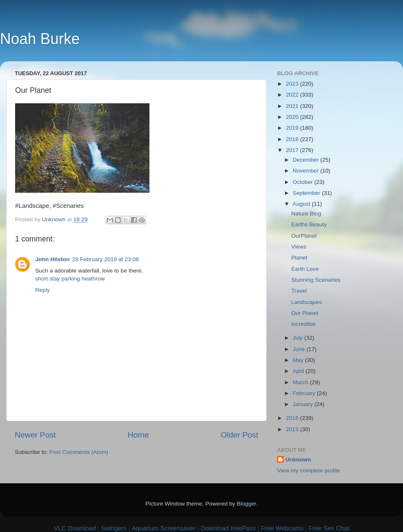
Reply (43, 290)
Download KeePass (228, 528)
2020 (293, 117)
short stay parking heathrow (70, 279)
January (304, 404)
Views (299, 247)
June (300, 349)
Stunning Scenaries (316, 280)
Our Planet (305, 313)
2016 (293, 418)
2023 (293, 84)
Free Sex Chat (329, 528)
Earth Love (305, 269)
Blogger (246, 504)
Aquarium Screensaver (164, 528)
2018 (293, 139)
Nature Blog (306, 214)
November (306, 171)
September (307, 193)
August (302, 204)
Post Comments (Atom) (79, 452)
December (306, 160)
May (299, 360)
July (298, 338)
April (299, 371)
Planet (299, 258)
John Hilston (52, 259)
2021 (293, 106)
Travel (299, 291)
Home (138, 435)
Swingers (114, 528)
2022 (293, 95)
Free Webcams (282, 528)
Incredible (304, 324)
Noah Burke (40, 39)
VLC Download (75, 528)
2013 (293, 429)
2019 (293, 128)
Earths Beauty (309, 224)
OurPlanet (304, 236)
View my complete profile (309, 470)
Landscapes (307, 302)
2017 (293, 150)
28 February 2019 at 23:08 (106, 259)
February (305, 393)
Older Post (239, 435)
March (301, 382)
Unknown (298, 460)
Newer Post (35, 435)
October (304, 182)
